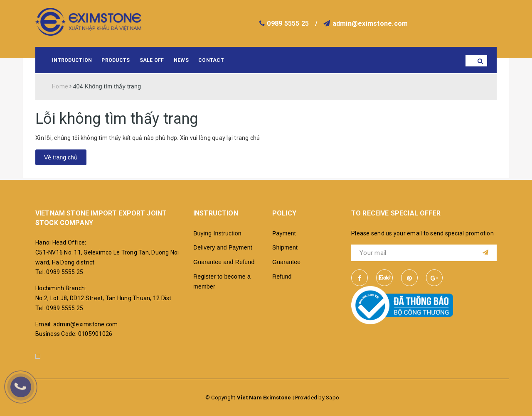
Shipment (285, 247)
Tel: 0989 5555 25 (59, 272)
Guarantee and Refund (224, 262)
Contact (211, 60)
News (181, 60)
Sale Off (152, 60)
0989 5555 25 (288, 23)
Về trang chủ (61, 157)
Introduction (72, 60)
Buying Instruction (217, 233)
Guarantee (286, 262)
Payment (284, 233)
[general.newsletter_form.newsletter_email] (424, 253)
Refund (282, 277)
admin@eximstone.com (370, 23)
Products (116, 60)
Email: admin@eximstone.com (77, 324)
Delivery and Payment (223, 247)
